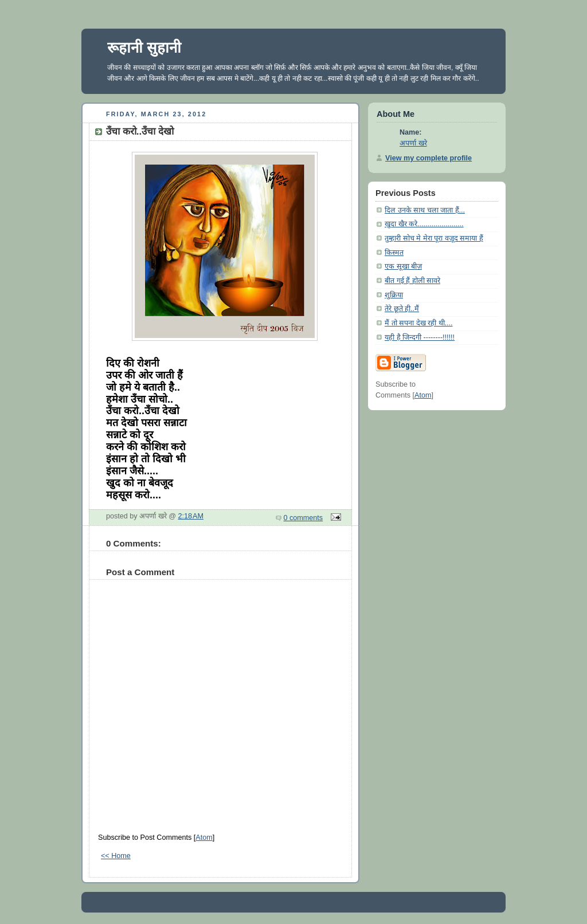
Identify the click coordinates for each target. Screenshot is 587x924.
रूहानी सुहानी (144, 48)
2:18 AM (191, 516)
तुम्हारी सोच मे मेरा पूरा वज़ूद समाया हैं (434, 238)
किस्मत (394, 253)
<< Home (116, 856)
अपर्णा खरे (413, 143)
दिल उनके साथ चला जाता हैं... (425, 210)
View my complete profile (428, 158)
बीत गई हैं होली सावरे (412, 281)
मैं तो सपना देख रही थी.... (419, 323)
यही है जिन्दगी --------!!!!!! (420, 337)
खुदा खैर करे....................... (424, 224)
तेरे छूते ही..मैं (402, 309)
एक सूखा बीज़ (403, 266)
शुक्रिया (394, 295)
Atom (204, 838)
